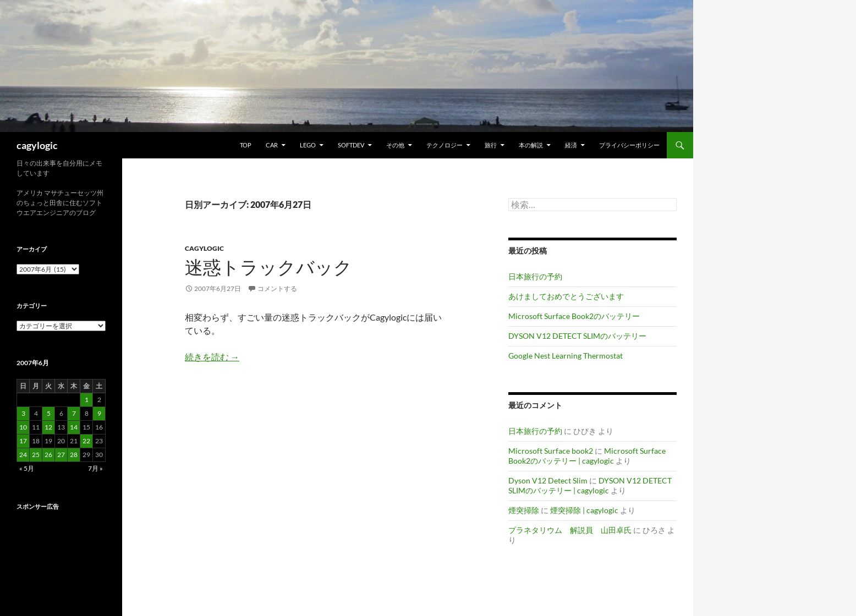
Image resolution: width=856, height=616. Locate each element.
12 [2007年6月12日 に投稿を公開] (48, 427)
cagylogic (37, 145)
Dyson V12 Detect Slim (548, 480)
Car (272, 145)
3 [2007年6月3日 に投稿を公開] (23, 413)
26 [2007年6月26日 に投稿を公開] (48, 455)
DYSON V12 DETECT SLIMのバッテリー (577, 336)
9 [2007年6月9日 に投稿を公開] (99, 413)
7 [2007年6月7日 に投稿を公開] (74, 413)
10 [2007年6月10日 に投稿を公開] (23, 427)
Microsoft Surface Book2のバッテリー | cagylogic (587, 456)
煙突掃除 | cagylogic (584, 510)
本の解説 (531, 145)
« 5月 (27, 468)
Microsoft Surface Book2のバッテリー (574, 316)
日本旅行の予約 (535, 276)
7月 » (95, 468)
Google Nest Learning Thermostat (566, 356)
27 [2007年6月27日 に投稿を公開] (61, 455)
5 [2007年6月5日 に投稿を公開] (49, 413)
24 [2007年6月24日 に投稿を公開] (23, 455)
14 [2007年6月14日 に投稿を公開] (74, 427)
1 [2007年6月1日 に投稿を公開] (87, 400)
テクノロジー (445, 145)
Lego (308, 145)
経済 (571, 145)
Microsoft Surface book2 (551, 451)
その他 (395, 145)
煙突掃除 (524, 510)
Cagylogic (204, 248)
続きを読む (212, 357)
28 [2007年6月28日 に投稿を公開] (74, 455)
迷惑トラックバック (268, 267)
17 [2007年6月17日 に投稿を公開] (23, 441)
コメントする (277, 288)
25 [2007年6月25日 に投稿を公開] (36, 455)
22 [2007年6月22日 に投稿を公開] (86, 441)
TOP (246, 145)
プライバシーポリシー (629, 145)
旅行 (491, 145)
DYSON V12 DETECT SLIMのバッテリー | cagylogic (590, 485)
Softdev (351, 145)
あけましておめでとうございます (566, 296)
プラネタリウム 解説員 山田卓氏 (570, 530)
